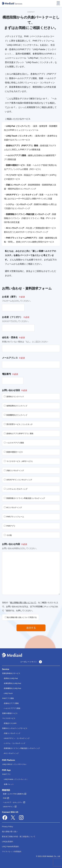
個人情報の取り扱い (10, 832)
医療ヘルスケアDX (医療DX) (13, 794)
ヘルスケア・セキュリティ (13, 802)
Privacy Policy (7, 827)
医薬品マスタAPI (10, 723)
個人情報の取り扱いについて (23, 603)
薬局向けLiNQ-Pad (11, 678)
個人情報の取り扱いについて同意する (21, 617)
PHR (5, 798)
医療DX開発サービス (10, 713)
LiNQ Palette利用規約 (10, 847)
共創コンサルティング (12, 733)
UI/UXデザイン (8, 807)
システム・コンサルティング (15, 743)
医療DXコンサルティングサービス (15, 728)
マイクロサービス (9, 718)
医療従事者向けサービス (11, 673)
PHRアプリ (6, 774)
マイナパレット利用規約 (12, 852)
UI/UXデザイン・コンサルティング (17, 738)
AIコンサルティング (11, 753)
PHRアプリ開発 (8, 698)
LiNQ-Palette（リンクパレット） (16, 779)
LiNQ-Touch (8, 693)
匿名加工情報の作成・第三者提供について (19, 837)
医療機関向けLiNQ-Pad (12, 688)
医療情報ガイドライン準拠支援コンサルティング (22, 748)
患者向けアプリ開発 (11, 703)
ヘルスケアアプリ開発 (12, 708)
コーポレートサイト (31, 662)
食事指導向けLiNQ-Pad (12, 683)
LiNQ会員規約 (8, 842)
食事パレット (9, 784)
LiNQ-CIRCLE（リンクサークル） (15, 764)
